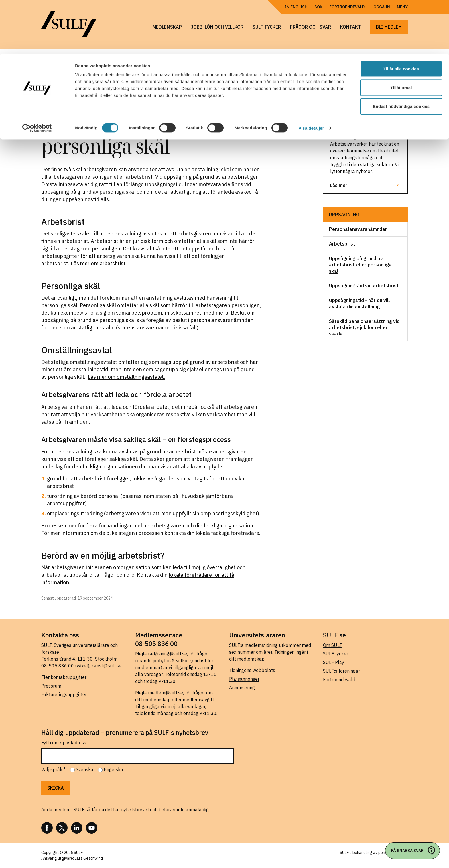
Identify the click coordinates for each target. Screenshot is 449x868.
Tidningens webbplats (252, 670)
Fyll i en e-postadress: (64, 743)
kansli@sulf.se (106, 666)
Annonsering (242, 688)
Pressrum (51, 686)
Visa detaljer (311, 74)
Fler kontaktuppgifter (64, 677)
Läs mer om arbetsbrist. (99, 263)
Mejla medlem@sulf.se (159, 693)
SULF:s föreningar (341, 671)
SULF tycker (336, 654)
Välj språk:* (53, 769)
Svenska (85, 769)
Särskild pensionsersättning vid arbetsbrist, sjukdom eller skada (364, 327)
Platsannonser (244, 679)
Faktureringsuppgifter (64, 694)
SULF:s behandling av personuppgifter (374, 853)
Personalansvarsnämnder (358, 229)
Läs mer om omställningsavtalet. (126, 377)
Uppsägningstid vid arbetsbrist (364, 286)
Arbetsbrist (342, 244)
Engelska (113, 769)
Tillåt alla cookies (401, 15)
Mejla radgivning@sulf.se (161, 654)
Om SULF (333, 645)
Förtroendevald (339, 680)
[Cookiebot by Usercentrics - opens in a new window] (37, 74)
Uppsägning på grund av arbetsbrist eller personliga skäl (360, 265)
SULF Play (334, 662)
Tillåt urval (401, 34)
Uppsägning (344, 215)
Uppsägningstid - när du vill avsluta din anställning (360, 303)
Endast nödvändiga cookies (401, 53)
